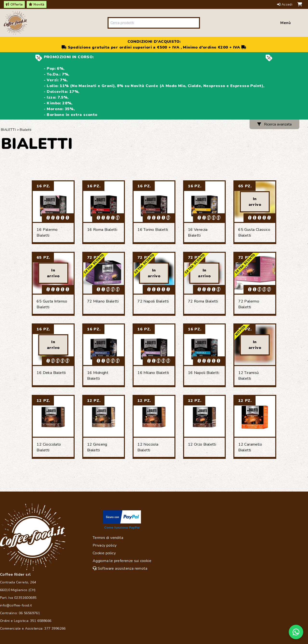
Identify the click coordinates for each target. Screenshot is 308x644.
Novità (37, 4)
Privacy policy (105, 545)
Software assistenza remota (120, 568)
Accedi (285, 4)
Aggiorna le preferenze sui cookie (122, 561)
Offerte (14, 4)
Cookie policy (104, 553)
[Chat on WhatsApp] (296, 632)
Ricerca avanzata (274, 124)
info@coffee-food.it (16, 605)
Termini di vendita (108, 538)
